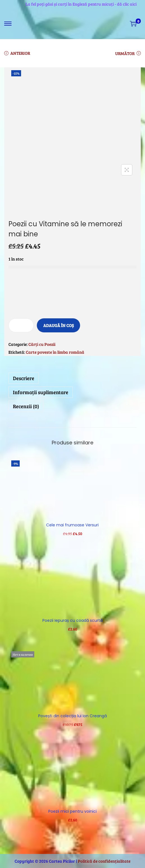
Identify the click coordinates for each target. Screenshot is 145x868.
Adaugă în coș (59, 325)
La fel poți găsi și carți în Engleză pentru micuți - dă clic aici (81, 4)
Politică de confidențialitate (104, 861)
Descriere (24, 378)
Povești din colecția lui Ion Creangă (72, 716)
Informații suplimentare (41, 392)
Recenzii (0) (26, 406)
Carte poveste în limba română (55, 352)
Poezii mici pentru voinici (72, 811)
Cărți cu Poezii (42, 344)
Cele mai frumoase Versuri (72, 525)
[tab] (72, 378)
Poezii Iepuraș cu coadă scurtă (72, 620)
